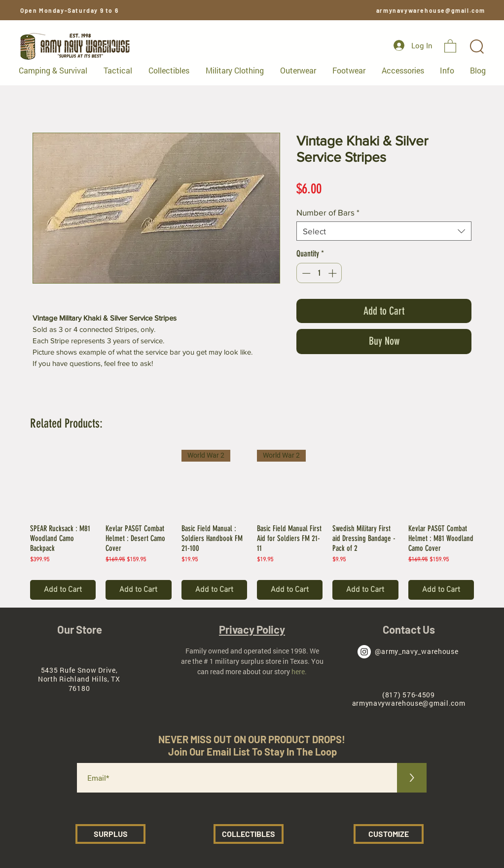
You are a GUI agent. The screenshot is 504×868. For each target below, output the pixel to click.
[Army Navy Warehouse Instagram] (364, 652)
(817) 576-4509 (409, 695)
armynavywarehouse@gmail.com (431, 10)
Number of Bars (328, 212)
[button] (450, 46)
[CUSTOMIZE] (389, 834)
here (298, 671)
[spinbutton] (319, 273)
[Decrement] (305, 273)
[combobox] (384, 231)
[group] (252, 524)
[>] (412, 778)
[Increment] (333, 273)
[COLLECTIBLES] (249, 834)
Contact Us (409, 629)
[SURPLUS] (110, 834)
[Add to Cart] (63, 590)
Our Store (80, 629)
